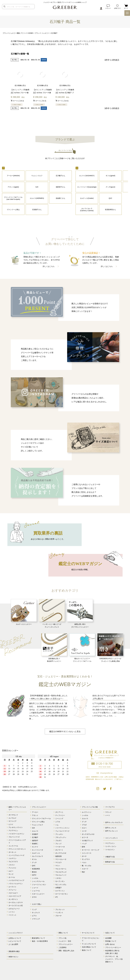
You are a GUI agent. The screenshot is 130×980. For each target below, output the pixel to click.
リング (34, 909)
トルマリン (12, 858)
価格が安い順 (25, 60)
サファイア (12, 821)
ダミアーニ (59, 812)
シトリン (12, 912)
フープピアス (110, 807)
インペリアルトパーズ (16, 855)
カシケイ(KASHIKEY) (87, 176)
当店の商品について (89, 947)
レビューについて (15, 941)
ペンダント (59, 913)
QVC (110, 198)
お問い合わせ (110, 944)
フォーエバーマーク (62, 831)
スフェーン (12, 890)
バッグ (84, 844)
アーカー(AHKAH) (13, 176)
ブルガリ (58, 840)
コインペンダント (112, 838)
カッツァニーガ (37, 850)
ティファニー (60, 815)
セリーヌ (85, 837)
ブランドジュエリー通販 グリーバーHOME (18, 33)
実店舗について (111, 941)
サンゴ (11, 874)
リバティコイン (111, 846)
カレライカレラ (37, 856)
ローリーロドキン (62, 894)
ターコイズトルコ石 (16, 906)
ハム (57, 825)
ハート (108, 815)
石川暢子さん (61, 176)
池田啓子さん (61, 187)
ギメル (34, 859)
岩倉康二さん (61, 198)
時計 (83, 872)
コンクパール (13, 846)
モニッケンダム (61, 884)
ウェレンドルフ (37, 176)
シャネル (35, 878)
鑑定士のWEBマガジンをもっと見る (65, 731)
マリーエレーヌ (61, 859)
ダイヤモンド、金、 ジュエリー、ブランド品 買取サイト (114, 959)
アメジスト (12, 868)
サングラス (86, 859)
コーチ (84, 831)
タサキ (34, 897)
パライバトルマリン (16, 884)
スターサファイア (15, 896)
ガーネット (12, 852)
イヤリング (36, 919)
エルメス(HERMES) (37, 198)
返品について (87, 950)
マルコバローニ (61, 869)
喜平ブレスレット (112, 831)
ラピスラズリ (13, 862)
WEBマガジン (13, 957)
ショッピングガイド (16, 933)
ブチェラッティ (61, 837)
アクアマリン (13, 831)
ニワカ (58, 822)
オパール (12, 877)
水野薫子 (58, 888)
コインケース (87, 853)
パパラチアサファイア (16, 880)
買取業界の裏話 (14, 951)
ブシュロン (59, 834)
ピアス (34, 916)
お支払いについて (15, 938)
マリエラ (58, 862)
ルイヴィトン (60, 891)
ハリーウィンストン (62, 828)
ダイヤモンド (13, 815)
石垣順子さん (37, 209)
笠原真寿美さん (110, 209)
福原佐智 (58, 856)
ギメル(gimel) (110, 176)
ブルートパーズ (14, 837)
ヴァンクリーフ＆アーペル (41, 818)
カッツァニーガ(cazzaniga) (87, 187)
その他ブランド (87, 840)
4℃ (57, 897)
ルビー (11, 871)
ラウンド (108, 812)
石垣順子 (35, 834)
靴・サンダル (87, 866)
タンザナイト (13, 899)
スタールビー (13, 893)
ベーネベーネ (60, 847)
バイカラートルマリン (16, 834)
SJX (37, 187)
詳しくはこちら (49, 266)
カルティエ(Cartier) (87, 198)
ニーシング (59, 818)
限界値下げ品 (110, 862)
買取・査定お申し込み (66, 951)
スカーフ (85, 869)
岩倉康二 (35, 844)
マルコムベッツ (61, 875)
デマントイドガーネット (17, 849)
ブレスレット (60, 909)
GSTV (34, 875)
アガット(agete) (13, 187)
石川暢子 (35, 837)
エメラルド (12, 818)
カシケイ (35, 847)
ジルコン (12, 865)
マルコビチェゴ (61, 872)
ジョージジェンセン (39, 884)
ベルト (84, 862)
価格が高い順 (35, 60)
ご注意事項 (62, 947)
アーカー (35, 812)
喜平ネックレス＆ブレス (114, 822)
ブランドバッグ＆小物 (90, 807)
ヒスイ (11, 824)
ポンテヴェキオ (61, 853)
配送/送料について (38, 938)
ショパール (36, 891)
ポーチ (84, 856)
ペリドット (12, 915)
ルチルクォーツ (14, 909)
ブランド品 (62, 938)
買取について (63, 933)
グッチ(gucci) (110, 187)
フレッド (58, 844)
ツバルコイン (110, 850)
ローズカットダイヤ (16, 902)
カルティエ (36, 853)
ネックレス (36, 913)
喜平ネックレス (111, 828)
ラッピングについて (89, 944)
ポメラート (59, 850)
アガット (35, 815)
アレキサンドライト (16, 827)
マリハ (58, 866)
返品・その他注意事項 (40, 941)
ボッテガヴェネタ (88, 834)
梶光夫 (34, 872)
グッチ (34, 862)
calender (37, 768)
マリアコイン (110, 843)
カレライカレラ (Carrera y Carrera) (87, 209)
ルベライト (12, 887)
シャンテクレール (38, 881)
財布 (83, 847)
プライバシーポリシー (113, 947)
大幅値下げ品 (110, 857)
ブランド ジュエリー (42, 33)
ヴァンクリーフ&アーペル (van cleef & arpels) (13, 198)
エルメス (35, 831)
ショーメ (35, 888)
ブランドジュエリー (39, 807)
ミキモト (58, 878)
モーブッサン (60, 881)
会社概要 (108, 938)
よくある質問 (13, 944)
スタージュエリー (38, 894)
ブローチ (58, 916)
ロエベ (84, 828)
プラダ (84, 825)
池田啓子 (35, 840)
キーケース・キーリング (91, 850)
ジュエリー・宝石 (65, 941)
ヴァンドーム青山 (13, 209)
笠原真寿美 (36, 869)
